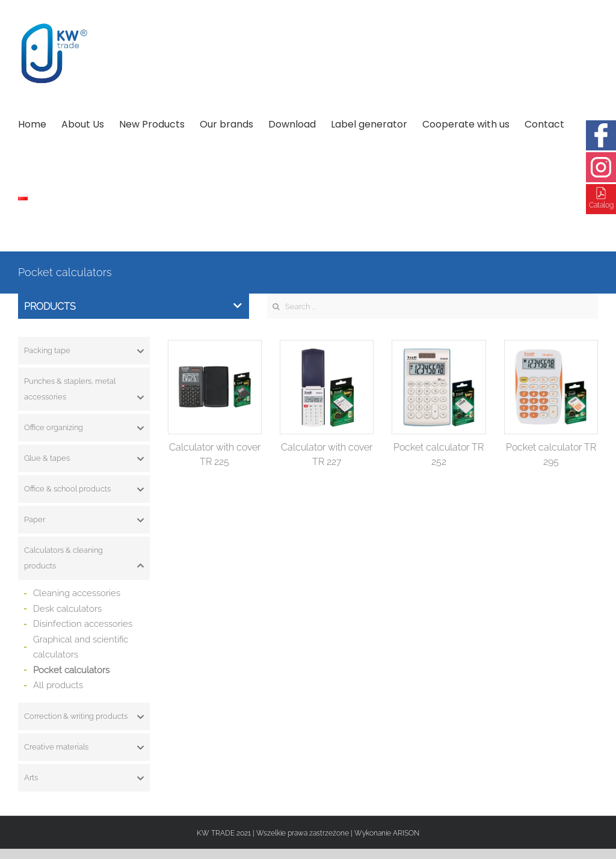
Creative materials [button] (84, 747)
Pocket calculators (71, 670)
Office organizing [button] (84, 428)
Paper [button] (84, 520)
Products (133, 306)
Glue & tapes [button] (84, 458)
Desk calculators (67, 609)
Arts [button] (84, 778)
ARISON (406, 833)
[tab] (84, 351)
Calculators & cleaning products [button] (84, 560)
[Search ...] (433, 306)
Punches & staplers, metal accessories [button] (84, 391)
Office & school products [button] (84, 489)
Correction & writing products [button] (84, 716)
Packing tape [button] (84, 351)
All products (58, 685)
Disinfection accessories (83, 624)
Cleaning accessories (77, 593)
